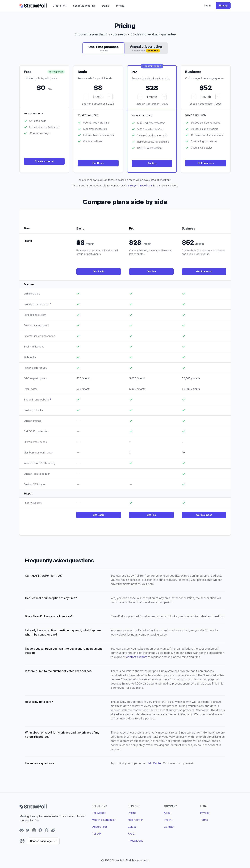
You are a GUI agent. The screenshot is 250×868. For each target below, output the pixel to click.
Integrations (135, 841)
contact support (137, 657)
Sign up (223, 5)
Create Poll (59, 6)
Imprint (168, 820)
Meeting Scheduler (104, 820)
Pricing (120, 6)
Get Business (206, 163)
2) (51, 399)
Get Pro (152, 163)
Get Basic (98, 163)
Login (207, 5)
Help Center (154, 763)
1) (50, 304)
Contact (169, 827)
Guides (132, 827)
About (168, 813)
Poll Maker (99, 813)
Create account (44, 161)
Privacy (205, 813)
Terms (204, 820)
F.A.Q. (131, 834)
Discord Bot (99, 827)
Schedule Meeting (84, 6)
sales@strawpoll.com (140, 185)
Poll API (97, 834)
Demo (106, 6)
